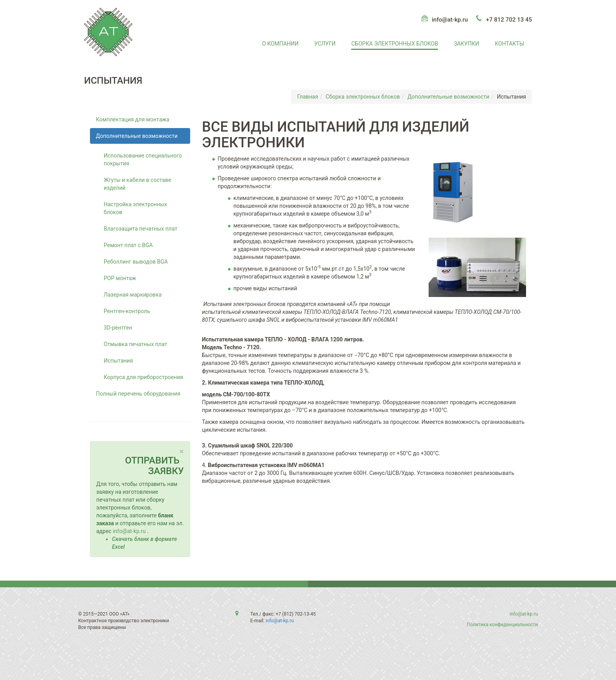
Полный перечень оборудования (138, 394)
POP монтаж (120, 278)
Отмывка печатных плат (135, 344)
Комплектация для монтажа (133, 119)
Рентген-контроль (127, 311)
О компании (280, 44)
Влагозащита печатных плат (140, 229)
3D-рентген (118, 328)
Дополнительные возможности (448, 97)
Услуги (325, 44)
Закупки (466, 44)
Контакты (509, 44)
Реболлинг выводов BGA (136, 262)
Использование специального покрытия (143, 159)
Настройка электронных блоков (135, 208)
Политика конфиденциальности (502, 625)
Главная (307, 97)
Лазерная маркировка (133, 295)
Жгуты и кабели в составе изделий (137, 184)
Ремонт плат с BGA (128, 245)
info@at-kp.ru (450, 20)
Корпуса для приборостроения (143, 377)
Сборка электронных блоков (395, 44)
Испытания (118, 361)
